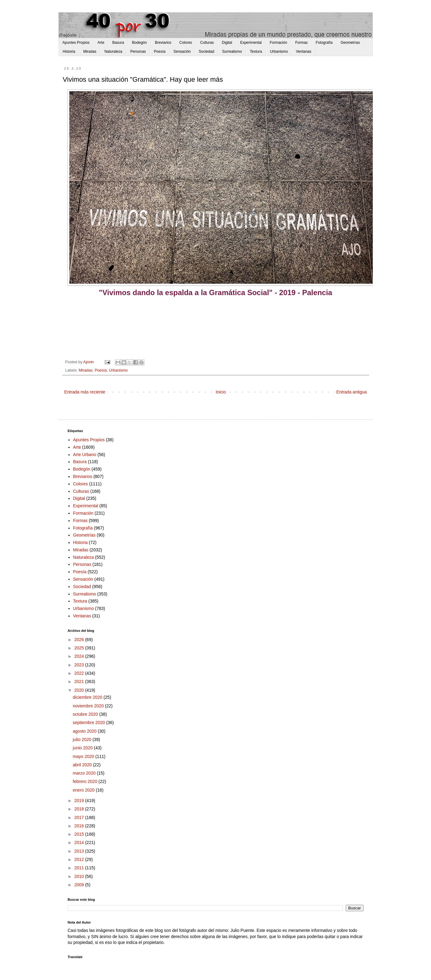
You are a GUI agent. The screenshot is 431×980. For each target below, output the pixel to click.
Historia (69, 51)
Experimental (251, 43)
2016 (80, 826)
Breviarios (163, 43)
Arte (101, 43)
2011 (80, 868)
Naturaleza (113, 51)
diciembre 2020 (88, 697)
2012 (80, 859)
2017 (80, 817)
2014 (80, 842)
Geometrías (350, 43)
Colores (186, 43)
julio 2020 (83, 739)
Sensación (182, 51)
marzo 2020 (85, 773)
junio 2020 (83, 748)
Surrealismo (232, 51)
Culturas (207, 43)
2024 (80, 656)
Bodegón (140, 43)
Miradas (90, 51)
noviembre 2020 (89, 706)
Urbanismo (279, 51)
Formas (301, 43)
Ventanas (303, 51)
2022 (80, 673)
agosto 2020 (85, 731)
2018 (80, 809)
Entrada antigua (352, 392)
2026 (80, 640)
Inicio (221, 392)
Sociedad (206, 51)
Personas (138, 51)
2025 (80, 648)
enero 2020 (84, 790)
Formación (278, 43)
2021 (80, 681)
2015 (80, 834)
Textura (256, 51)
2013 (80, 851)
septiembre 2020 (89, 723)
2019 (80, 801)
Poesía (160, 51)
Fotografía (324, 43)
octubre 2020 (86, 714)
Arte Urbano (85, 455)
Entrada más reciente (85, 392)
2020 (80, 690)
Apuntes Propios (76, 43)
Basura (118, 43)
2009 (80, 885)
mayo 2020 (84, 756)
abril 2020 (83, 765)
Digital (227, 43)
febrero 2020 (85, 781)
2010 (80, 876)
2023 (80, 665)
